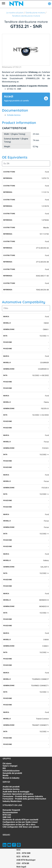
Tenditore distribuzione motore (26, 16)
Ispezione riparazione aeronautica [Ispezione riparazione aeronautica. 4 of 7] (18, 794)
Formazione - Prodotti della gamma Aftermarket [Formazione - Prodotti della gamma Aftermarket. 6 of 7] (24, 799)
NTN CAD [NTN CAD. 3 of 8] (7, 815)
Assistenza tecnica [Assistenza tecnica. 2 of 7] (11, 789)
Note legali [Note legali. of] (21, 867)
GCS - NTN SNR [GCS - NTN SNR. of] (23, 853)
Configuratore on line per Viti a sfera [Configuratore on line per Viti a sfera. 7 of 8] (19, 825)
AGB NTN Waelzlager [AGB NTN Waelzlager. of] (26, 860)
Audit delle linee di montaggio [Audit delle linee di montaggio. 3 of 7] (16, 792)
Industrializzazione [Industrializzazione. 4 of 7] (11, 771)
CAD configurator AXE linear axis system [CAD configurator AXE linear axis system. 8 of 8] (21, 827)
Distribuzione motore (35, 13)
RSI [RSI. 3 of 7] (4, 768)
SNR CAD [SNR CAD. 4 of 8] (7, 817)
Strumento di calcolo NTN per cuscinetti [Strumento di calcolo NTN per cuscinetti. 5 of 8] (20, 820)
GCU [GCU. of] (18, 850)
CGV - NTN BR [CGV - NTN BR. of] (23, 863)
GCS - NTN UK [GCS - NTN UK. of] (23, 857)
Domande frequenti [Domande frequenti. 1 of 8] (11, 810)
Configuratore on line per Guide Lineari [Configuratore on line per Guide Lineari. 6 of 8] (20, 822)
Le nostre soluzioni (15, 13)
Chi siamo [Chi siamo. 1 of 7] (7, 764)
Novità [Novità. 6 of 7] (5, 775)
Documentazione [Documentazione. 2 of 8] (10, 812)
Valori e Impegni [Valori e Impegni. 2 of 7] (10, 766)
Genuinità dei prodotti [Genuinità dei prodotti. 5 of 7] (12, 773)
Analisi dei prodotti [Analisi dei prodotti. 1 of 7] (11, 787)
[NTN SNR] (16, 4)
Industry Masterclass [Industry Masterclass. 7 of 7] (12, 801)
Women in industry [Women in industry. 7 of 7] (11, 778)
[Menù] (3, 4)
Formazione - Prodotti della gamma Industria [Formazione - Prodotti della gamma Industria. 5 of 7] (23, 796)
